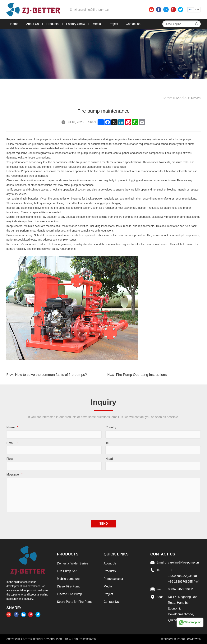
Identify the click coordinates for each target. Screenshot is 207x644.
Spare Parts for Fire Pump (75, 602)
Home (14, 24)
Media (97, 24)
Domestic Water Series (72, 563)
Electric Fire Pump (69, 594)
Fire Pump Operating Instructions (141, 375)
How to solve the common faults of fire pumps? (51, 375)
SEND (103, 524)
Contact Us (111, 602)
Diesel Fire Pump (69, 586)
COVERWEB (194, 639)
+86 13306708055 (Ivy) (184, 582)
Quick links (116, 554)
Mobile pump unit (68, 579)
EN (191, 10)
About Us (32, 24)
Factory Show (75, 24)
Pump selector (113, 579)
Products (52, 24)
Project (113, 24)
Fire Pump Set (67, 571)
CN (197, 10)
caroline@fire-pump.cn (94, 9)
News (196, 98)
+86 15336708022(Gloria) (183, 573)
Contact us (133, 24)
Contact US (163, 554)
